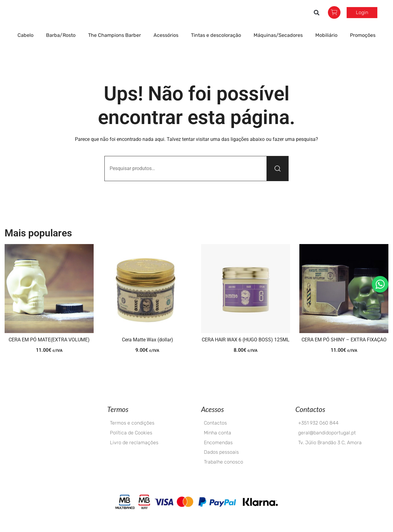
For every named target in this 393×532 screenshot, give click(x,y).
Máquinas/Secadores (280, 47)
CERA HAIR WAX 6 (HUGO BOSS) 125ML (246, 352)
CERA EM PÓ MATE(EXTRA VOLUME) (49, 352)
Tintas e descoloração (218, 47)
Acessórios (167, 47)
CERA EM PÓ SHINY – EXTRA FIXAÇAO (344, 352)
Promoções (363, 47)
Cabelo (27, 47)
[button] (317, 19)
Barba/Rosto (62, 47)
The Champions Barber (116, 47)
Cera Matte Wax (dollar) (148, 352)
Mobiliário (328, 47)
